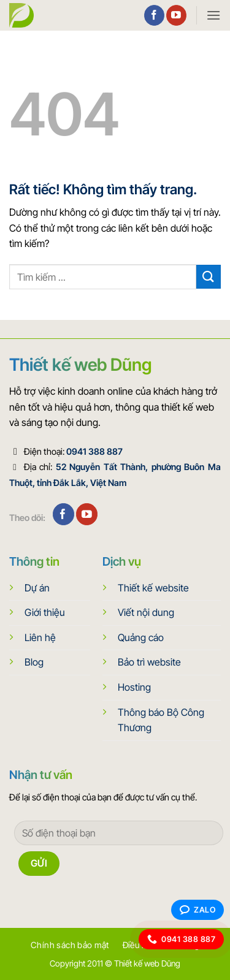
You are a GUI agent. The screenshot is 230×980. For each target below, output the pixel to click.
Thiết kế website (153, 588)
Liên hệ (40, 637)
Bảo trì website (149, 662)
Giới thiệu (45, 612)
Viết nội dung (146, 612)
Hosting (134, 687)
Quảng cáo (141, 637)
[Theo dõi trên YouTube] (176, 15)
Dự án (37, 588)
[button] (213, 15)
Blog (34, 662)
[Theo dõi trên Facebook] (154, 15)
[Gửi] (209, 277)
